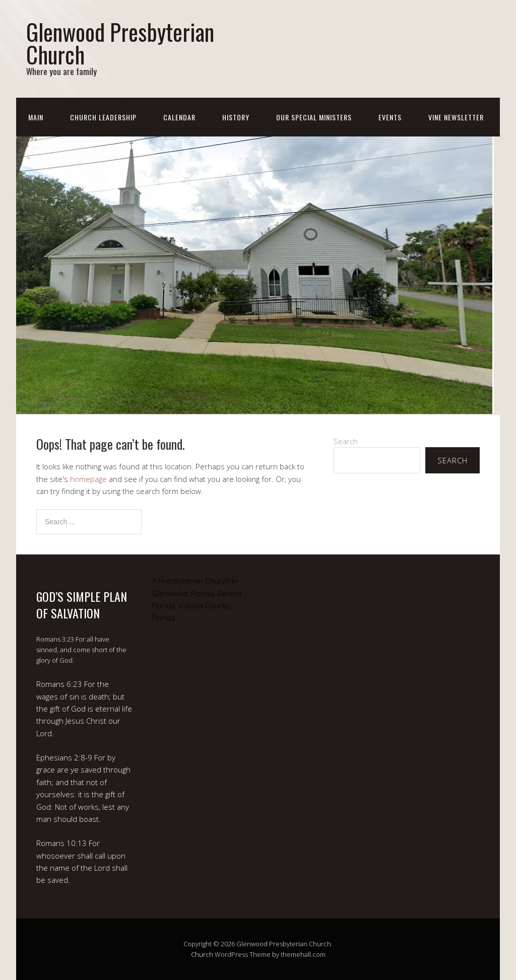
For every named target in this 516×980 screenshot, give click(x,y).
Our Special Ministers (314, 117)
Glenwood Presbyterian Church (120, 43)
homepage (88, 479)
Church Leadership (103, 117)
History (236, 117)
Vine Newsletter (456, 117)
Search (346, 441)
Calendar (179, 117)
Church (202, 954)
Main (36, 117)
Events (390, 117)
